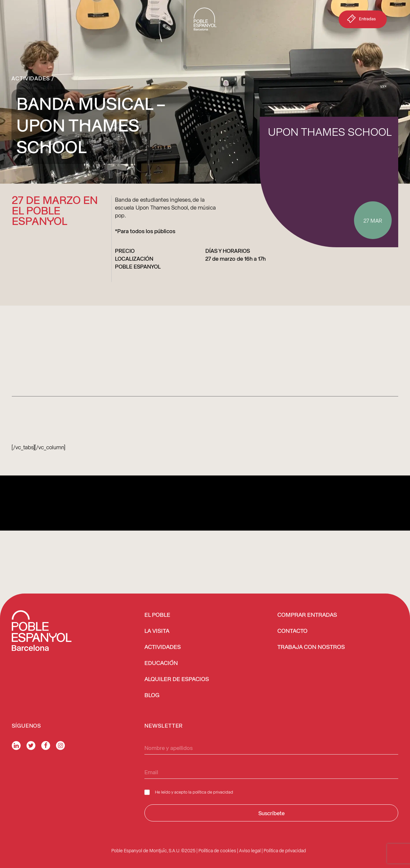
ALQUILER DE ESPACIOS (177, 679)
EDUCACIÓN (161, 663)
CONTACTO (292, 631)
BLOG (152, 696)
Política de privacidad (285, 850)
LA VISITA (157, 631)
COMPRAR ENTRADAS (307, 615)
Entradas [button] (361, 20)
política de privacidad (213, 792)
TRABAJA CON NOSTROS (311, 647)
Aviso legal (250, 850)
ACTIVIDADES (163, 647)
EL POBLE (157, 615)
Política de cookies (217, 850)
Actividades (31, 78)
